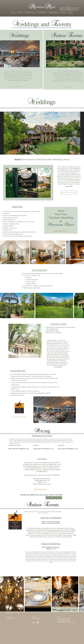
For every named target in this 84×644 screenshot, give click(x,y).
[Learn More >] (18, 86)
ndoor (37, 505)
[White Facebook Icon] (34, 623)
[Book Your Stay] (65, 9)
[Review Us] (74, 9)
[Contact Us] (12, 618)
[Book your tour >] (61, 231)
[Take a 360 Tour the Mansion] (69, 192)
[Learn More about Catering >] (19, 417)
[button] (69, 6)
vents (54, 505)
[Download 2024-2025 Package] (54, 498)
